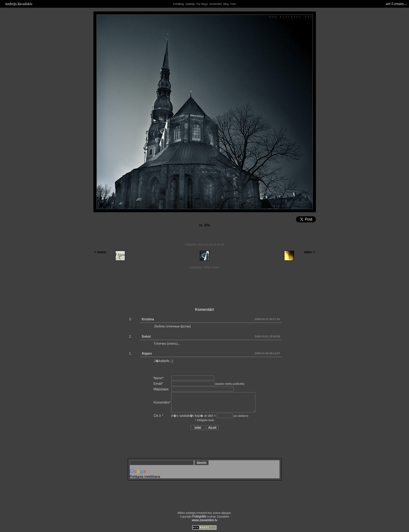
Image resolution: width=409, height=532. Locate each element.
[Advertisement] (205, 286)
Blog (226, 4)
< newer (100, 252)
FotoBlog (178, 4)
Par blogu (202, 4)
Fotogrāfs (199, 516)
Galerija (190, 4)
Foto (233, 4)
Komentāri (216, 4)
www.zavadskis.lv (205, 520)
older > (309, 252)
